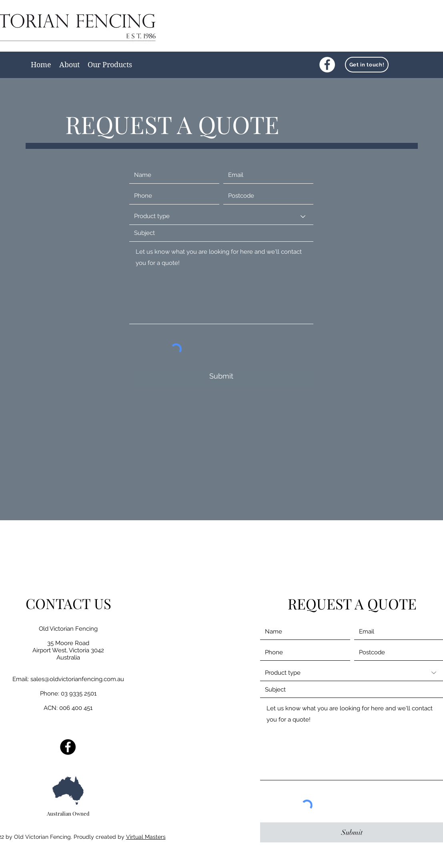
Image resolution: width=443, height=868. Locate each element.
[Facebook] (327, 65)
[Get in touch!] (367, 65)
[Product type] (221, 216)
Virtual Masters (146, 837)
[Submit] (221, 376)
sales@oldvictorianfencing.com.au (77, 679)
